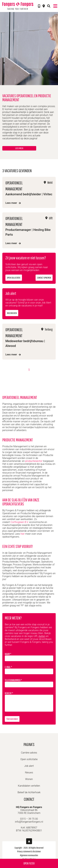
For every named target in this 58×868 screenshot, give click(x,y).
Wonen (29, 779)
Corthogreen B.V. (20, 522)
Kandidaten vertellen (29, 786)
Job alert (29, 766)
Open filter (29, 863)
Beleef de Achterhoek (29, 792)
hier (23, 534)
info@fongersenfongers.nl (29, 822)
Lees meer (19, 148)
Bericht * (29, 702)
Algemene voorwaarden (29, 855)
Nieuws (29, 773)
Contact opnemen (44, 278)
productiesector (34, 461)
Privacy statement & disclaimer (29, 851)
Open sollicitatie (14, 278)
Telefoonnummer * (29, 683)
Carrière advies (29, 753)
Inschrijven (12, 313)
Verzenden (12, 719)
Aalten (42, 636)
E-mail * (29, 670)
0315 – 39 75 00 (29, 819)
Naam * (29, 657)
